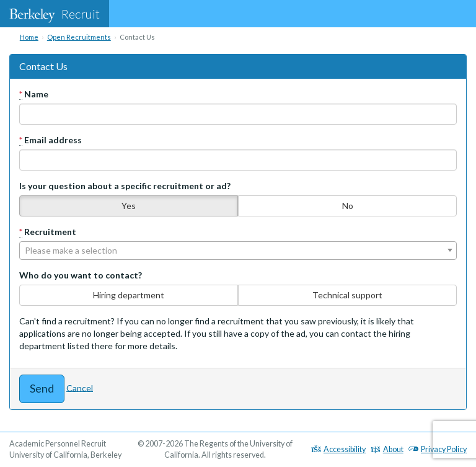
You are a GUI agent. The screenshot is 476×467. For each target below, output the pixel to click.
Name (34, 94)
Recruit (55, 14)
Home (29, 37)
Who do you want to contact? (81, 275)
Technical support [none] (347, 295)
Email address (51, 140)
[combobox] (238, 251)
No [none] (348, 206)
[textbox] (238, 251)
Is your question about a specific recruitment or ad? (125, 186)
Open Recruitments (79, 37)
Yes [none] (129, 206)
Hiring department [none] (129, 295)
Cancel (80, 387)
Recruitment (48, 232)
